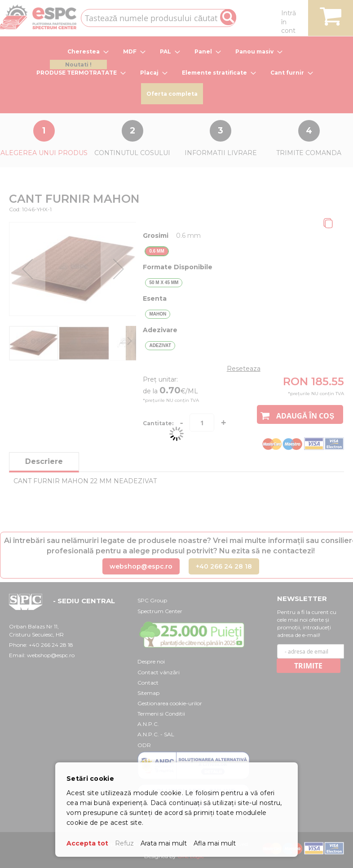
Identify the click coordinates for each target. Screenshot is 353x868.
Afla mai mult (215, 843)
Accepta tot (87, 843)
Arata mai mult (164, 843)
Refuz (124, 843)
